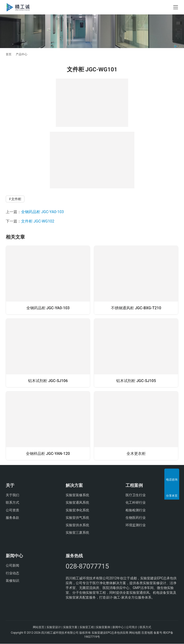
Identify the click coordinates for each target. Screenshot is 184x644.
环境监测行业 (136, 525)
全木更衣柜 (136, 453)
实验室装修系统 (77, 495)
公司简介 (132, 627)
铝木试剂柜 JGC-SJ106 (48, 381)
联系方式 (12, 503)
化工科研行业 (136, 503)
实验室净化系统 (77, 510)
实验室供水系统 (77, 525)
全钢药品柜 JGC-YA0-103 (42, 212)
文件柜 (16, 199)
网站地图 (135, 633)
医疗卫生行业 (136, 495)
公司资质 (12, 510)
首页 (9, 54)
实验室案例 (103, 627)
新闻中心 (118, 627)
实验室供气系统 (77, 518)
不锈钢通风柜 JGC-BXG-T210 (136, 307)
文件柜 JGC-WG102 (38, 221)
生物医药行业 (136, 518)
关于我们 (12, 495)
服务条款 (12, 518)
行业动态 (12, 573)
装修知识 (12, 581)
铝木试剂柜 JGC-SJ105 (136, 381)
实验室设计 (54, 627)
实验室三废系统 (77, 533)
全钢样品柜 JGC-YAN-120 (48, 453)
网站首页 (39, 627)
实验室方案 (70, 627)
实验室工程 (87, 627)
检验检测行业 (136, 510)
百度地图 (147, 633)
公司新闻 (12, 566)
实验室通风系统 (77, 503)
